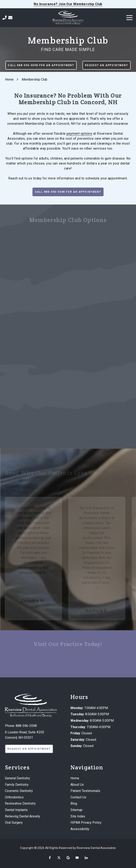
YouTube (77, 858)
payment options (79, 134)
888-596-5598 (26, 726)
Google (68, 858)
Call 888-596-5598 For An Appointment (41, 65)
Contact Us (10, 18)
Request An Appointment (107, 65)
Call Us (5, 18)
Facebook (50, 858)
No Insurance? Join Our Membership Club (68, 4)
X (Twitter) (59, 858)
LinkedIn (86, 858)
